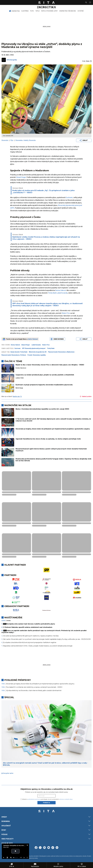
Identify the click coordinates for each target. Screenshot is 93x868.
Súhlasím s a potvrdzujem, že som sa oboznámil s (47, 799)
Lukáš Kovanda (62, 293)
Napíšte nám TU (17, 396)
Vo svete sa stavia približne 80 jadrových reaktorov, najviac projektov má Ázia (31, 636)
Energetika (14, 11)
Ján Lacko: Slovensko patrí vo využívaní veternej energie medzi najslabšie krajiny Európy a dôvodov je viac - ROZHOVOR (47, 639)
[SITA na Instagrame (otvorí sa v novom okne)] (44, 848)
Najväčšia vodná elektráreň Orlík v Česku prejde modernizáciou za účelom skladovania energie (38, 646)
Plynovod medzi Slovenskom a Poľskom (14, 355)
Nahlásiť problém (86, 396)
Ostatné (81, 11)
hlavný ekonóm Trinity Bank (19, 352)
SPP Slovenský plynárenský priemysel (34, 348)
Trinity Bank (52, 293)
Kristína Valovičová (21, 368)
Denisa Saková (61, 290)
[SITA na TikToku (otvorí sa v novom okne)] (53, 848)
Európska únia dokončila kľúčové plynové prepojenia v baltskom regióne (30, 642)
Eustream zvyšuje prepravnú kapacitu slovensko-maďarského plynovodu (44, 385)
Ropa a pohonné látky (49, 11)
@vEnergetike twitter (7, 773)
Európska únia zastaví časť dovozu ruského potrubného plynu (29, 624)
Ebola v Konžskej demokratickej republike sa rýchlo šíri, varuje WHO (42, 409)
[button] (90, 2)
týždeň (3, 621)
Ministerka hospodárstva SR (38, 352)
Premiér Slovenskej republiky (37, 355)
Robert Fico (66, 313)
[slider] (16, 858)
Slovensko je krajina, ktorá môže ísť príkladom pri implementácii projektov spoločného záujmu (53, 429)
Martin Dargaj (19, 388)
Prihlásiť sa (46, 803)
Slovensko (5, 140)
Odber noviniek (57, 339)
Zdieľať (84, 140)
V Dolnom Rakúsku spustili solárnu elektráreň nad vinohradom (28, 627)
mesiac (9, 621)
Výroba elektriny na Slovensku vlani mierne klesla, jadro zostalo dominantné (34, 691)
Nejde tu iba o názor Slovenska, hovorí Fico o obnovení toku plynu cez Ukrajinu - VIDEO (50, 365)
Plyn (32, 11)
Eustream (69, 197)
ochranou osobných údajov (66, 799)
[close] (27, 845)
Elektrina (25, 11)
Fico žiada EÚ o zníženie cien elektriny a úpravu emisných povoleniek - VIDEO (34, 687)
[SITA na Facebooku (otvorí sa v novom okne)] (36, 848)
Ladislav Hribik (20, 378)
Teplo (38, 11)
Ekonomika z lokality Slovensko (26, 140)
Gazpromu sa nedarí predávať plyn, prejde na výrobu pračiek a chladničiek (45, 375)
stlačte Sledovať (33, 339)
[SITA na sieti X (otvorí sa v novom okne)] (40, 848)
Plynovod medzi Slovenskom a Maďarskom (61, 352)
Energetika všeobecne (68, 11)
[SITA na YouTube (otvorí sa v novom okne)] (49, 848)
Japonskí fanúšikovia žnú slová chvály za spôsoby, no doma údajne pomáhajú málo (48, 439)
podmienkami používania (34, 799)
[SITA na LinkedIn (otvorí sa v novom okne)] (57, 848)
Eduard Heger (21, 177)
